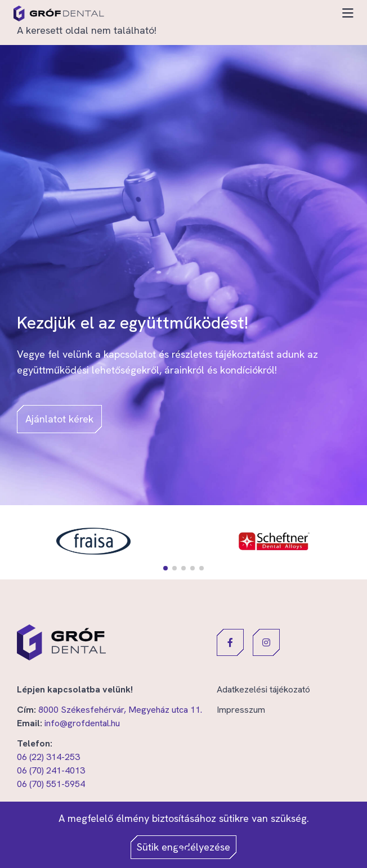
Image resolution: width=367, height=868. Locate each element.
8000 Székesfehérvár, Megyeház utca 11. (120, 710)
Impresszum (241, 710)
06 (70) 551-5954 (51, 784)
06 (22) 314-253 (48, 757)
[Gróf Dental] (59, 14)
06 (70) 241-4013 (51, 770)
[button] (165, 568)
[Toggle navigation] (348, 14)
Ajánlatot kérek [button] (59, 419)
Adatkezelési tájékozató (263, 689)
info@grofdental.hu (82, 723)
